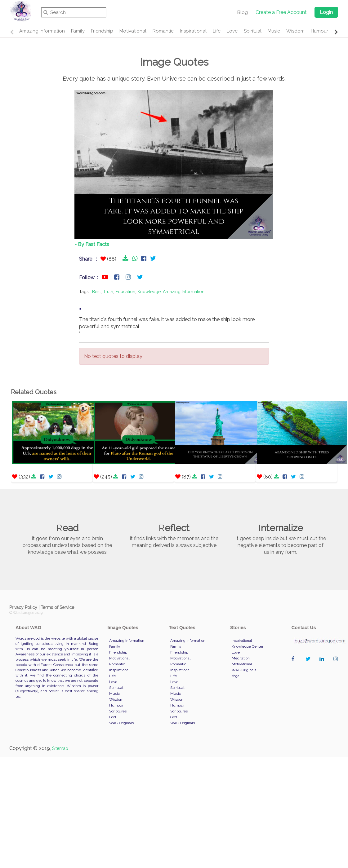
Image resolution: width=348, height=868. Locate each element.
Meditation (241, 658)
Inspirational (193, 31)
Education (125, 292)
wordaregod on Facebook (295, 665)
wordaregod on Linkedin (323, 665)
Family (78, 31)
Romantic (163, 31)
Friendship (102, 31)
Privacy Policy (23, 607)
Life (217, 31)
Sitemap (60, 748)
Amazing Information (42, 31)
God (113, 717)
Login (326, 12)
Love (232, 31)
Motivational (133, 31)
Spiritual (253, 31)
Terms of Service (57, 607)
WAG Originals (121, 723)
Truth (108, 292)
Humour (319, 31)
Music (274, 31)
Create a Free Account (281, 12)
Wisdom (295, 31)
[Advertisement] (36, 177)
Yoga (236, 676)
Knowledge (149, 292)
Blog (243, 12)
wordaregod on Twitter (309, 665)
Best (96, 292)
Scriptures (118, 711)
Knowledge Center (248, 646)
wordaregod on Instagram (337, 665)
